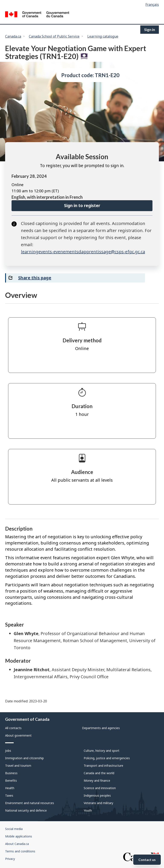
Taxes (9, 795)
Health (10, 788)
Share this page (35, 278)
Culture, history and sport (102, 751)
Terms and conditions (20, 851)
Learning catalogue (103, 36)
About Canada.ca (17, 844)
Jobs (8, 751)
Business (11, 773)
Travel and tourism (18, 766)
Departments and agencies (101, 728)
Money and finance (97, 780)
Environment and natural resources (30, 803)
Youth (88, 810)
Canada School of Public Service (54, 36)
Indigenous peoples (97, 795)
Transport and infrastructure (103, 766)
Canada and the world (99, 773)
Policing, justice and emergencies (107, 758)
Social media (14, 829)
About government (18, 735)
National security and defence (26, 810)
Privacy (10, 859)
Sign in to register (82, 206)
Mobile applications (19, 836)
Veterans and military (98, 803)
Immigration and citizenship (24, 758)
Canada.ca (13, 36)
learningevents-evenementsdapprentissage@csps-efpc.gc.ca (83, 252)
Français (152, 4)
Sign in (150, 30)
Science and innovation (100, 788)
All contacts (13, 728)
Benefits (11, 780)
